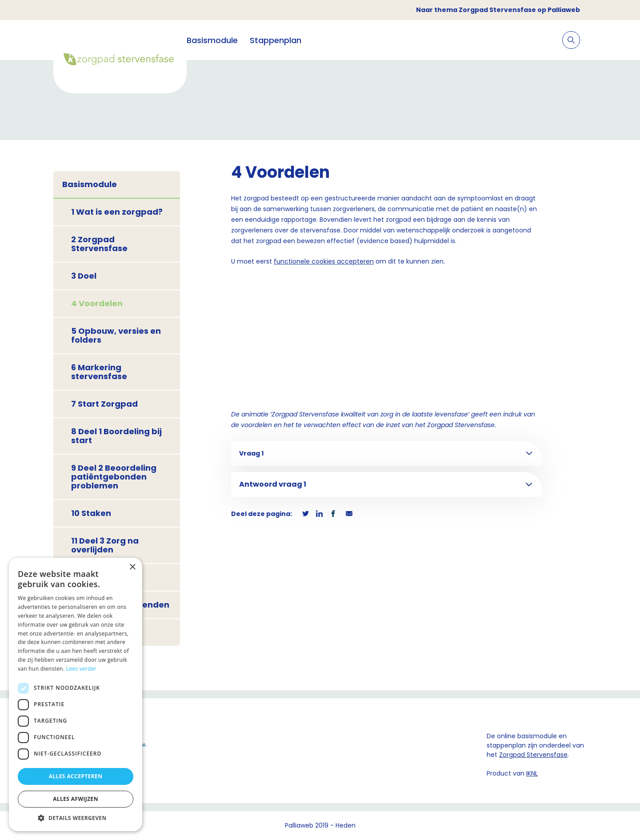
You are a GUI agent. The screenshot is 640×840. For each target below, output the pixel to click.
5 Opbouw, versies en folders (116, 335)
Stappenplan (276, 40)
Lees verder (82, 669)
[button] (76, 818)
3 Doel (84, 276)
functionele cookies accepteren (324, 261)
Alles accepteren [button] (76, 776)
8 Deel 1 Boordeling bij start (116, 436)
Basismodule (212, 40)
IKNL (532, 773)
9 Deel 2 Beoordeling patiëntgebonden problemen (114, 477)
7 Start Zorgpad (104, 404)
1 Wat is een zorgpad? (117, 212)
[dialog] (76, 694)
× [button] (132, 567)
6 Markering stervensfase (99, 372)
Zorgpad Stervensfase (533, 755)
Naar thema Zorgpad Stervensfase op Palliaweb (498, 10)
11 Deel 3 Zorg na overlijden (105, 545)
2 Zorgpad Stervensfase (99, 244)
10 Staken (91, 513)
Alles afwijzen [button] (76, 799)
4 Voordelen (97, 303)
